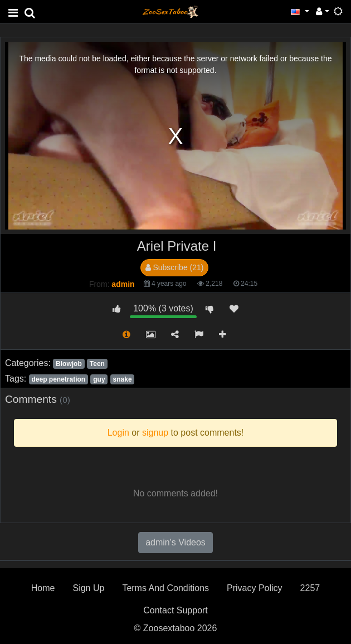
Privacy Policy (255, 588)
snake (123, 379)
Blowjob (69, 364)
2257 (310, 588)
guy (99, 379)
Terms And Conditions (165, 588)
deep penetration (58, 379)
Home (43, 588)
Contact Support (175, 610)
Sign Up (88, 588)
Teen (97, 364)
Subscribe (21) (175, 267)
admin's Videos (175, 542)
